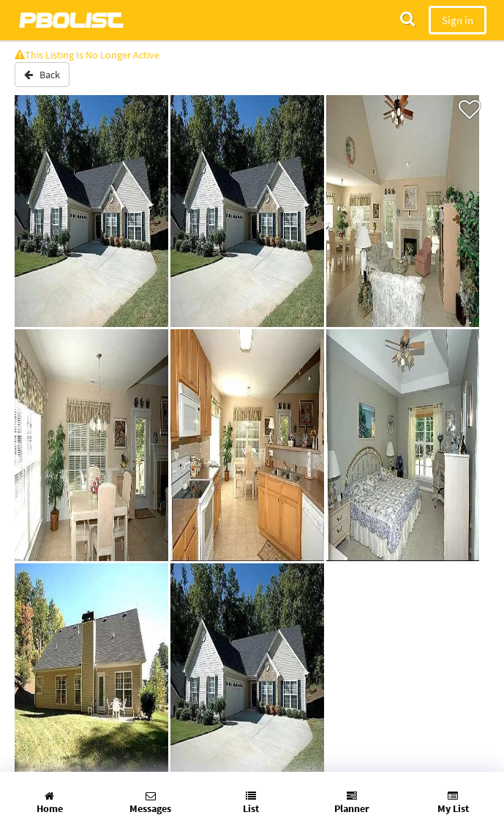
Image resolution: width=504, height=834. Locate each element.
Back (42, 75)
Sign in (458, 20)
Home (50, 803)
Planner (352, 803)
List (251, 803)
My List (453, 803)
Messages (150, 803)
